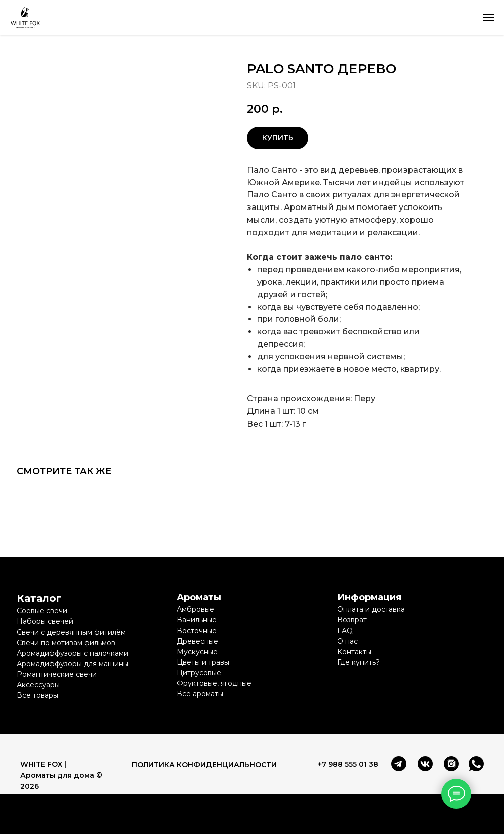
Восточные (197, 631)
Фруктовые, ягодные (214, 683)
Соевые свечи (42, 611)
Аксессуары (38, 685)
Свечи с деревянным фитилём (71, 632)
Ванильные (197, 620)
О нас (347, 641)
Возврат (352, 620)
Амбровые (196, 609)
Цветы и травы (203, 662)
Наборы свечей (45, 621)
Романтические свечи (57, 674)
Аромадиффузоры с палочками (72, 653)
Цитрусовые (199, 673)
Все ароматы (200, 694)
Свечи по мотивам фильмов (66, 643)
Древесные (198, 641)
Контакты (354, 652)
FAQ (345, 631)
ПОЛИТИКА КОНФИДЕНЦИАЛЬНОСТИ (204, 765)
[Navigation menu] (488, 18)
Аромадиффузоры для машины (72, 664)
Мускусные (197, 652)
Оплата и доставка (371, 609)
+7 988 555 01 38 (348, 764)
